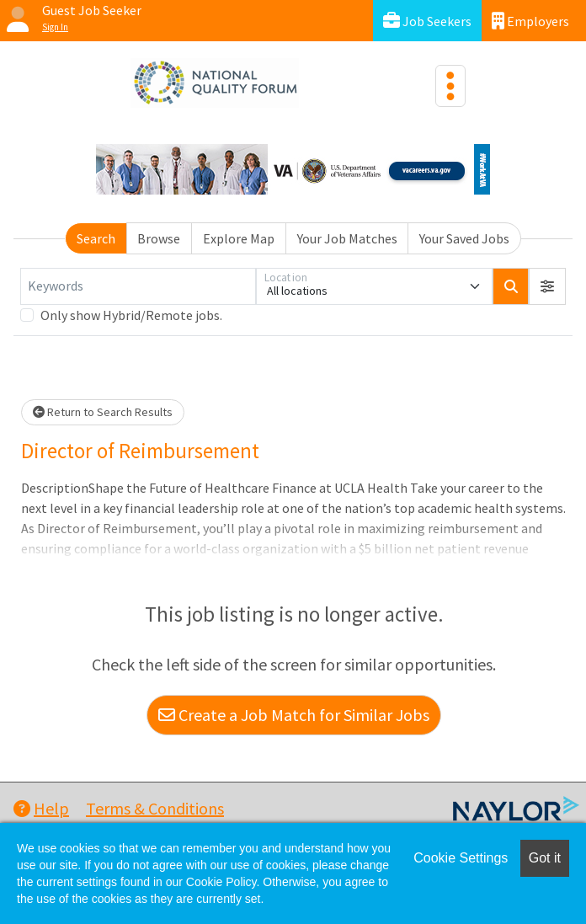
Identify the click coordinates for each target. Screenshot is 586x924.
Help (41, 808)
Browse (159, 238)
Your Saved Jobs (464, 238)
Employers (530, 21)
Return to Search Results (103, 412)
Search (96, 238)
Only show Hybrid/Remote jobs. (131, 315)
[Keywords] (138, 286)
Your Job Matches (347, 238)
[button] (547, 286)
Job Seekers (427, 21)
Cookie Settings (461, 858)
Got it (545, 858)
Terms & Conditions (155, 808)
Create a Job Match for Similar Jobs (294, 715)
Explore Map (239, 238)
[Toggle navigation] (450, 86)
